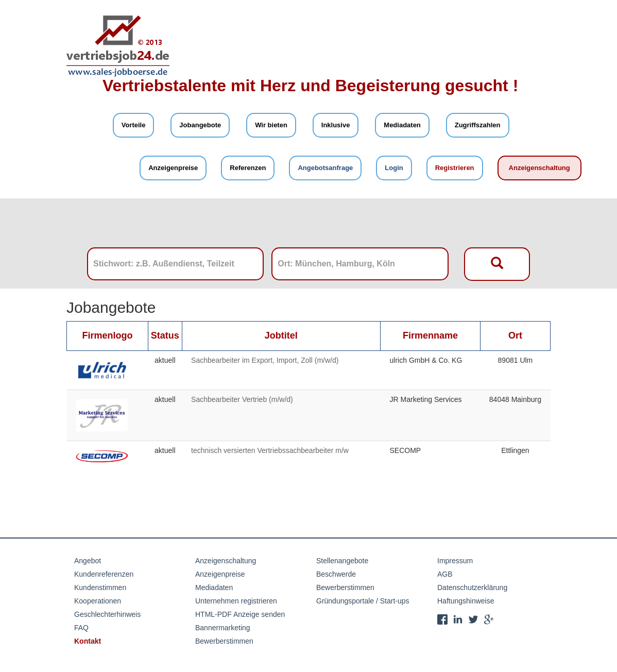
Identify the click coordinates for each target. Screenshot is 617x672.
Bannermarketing (223, 628)
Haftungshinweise (466, 601)
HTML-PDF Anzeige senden (240, 614)
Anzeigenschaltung (539, 168)
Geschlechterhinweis (107, 614)
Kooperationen (98, 601)
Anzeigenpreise (173, 168)
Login (394, 168)
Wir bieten (271, 125)
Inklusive (336, 125)
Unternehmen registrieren (236, 601)
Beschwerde (336, 574)
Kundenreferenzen (104, 574)
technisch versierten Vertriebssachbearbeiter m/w (270, 450)
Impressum (455, 561)
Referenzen (248, 168)
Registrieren (455, 168)
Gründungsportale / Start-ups (363, 601)
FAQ (81, 628)
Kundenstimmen (100, 587)
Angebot (88, 561)
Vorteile (134, 125)
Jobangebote (200, 125)
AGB (445, 574)
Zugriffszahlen (478, 125)
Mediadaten (402, 125)
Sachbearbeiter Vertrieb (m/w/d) (242, 399)
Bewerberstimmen (224, 641)
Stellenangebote (342, 561)
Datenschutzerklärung (472, 587)
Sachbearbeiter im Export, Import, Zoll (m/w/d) (265, 360)
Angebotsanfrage (325, 168)
